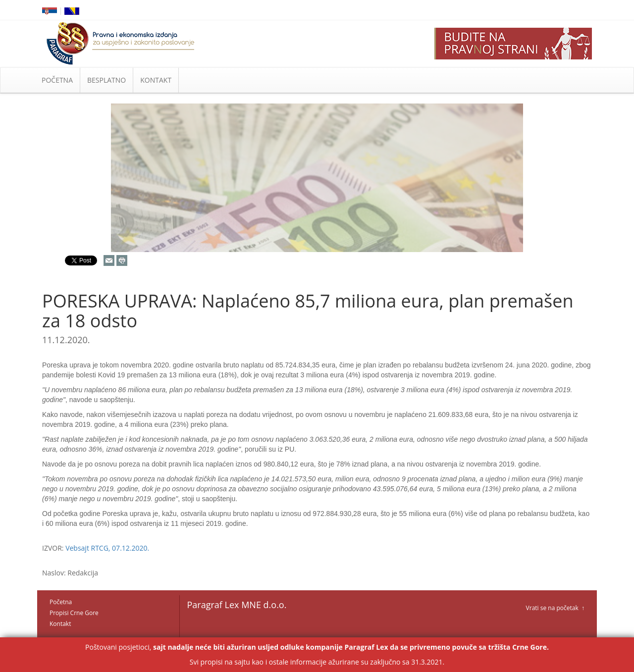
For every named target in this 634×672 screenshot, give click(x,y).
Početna (61, 602)
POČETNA (57, 80)
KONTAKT (156, 80)
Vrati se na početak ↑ (555, 608)
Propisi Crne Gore (74, 613)
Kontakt (60, 624)
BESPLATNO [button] (106, 80)
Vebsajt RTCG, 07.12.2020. (107, 548)
